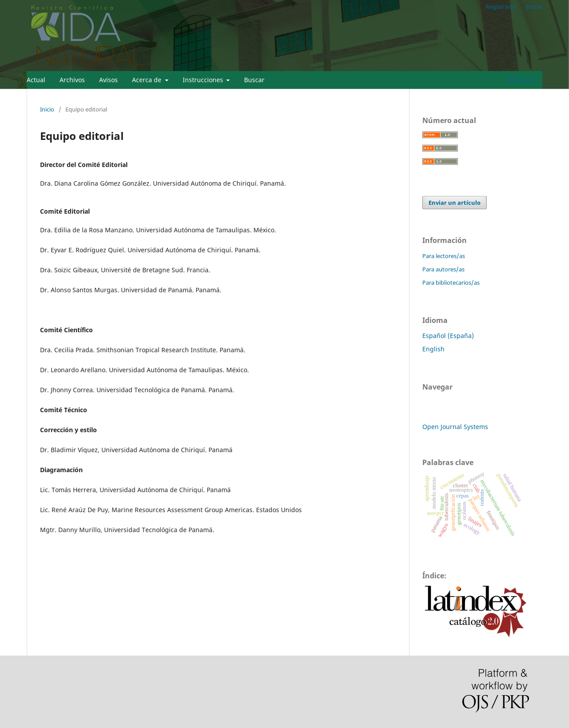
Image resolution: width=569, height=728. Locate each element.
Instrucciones (204, 80)
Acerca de (148, 80)
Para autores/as (443, 269)
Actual (36, 80)
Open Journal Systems (455, 427)
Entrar (534, 7)
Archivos (72, 80)
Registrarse (501, 7)
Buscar (254, 80)
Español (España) (448, 336)
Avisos (108, 80)
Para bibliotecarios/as (451, 282)
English (433, 349)
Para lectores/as (444, 256)
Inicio (47, 109)
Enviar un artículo (455, 203)
